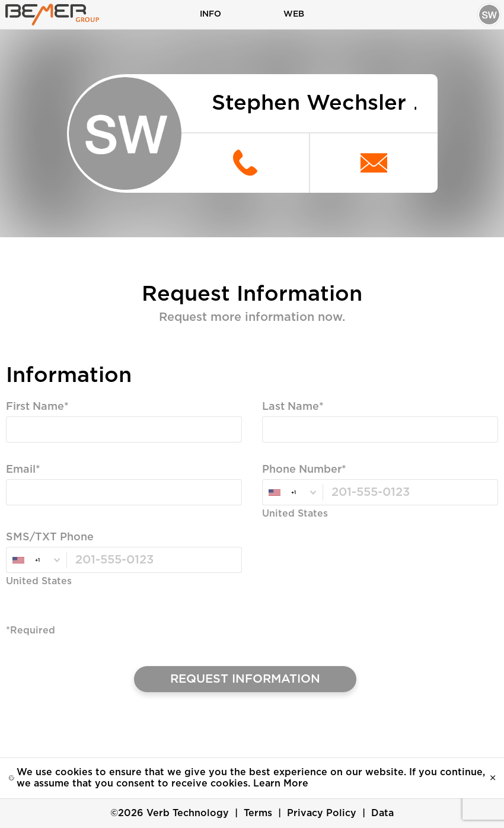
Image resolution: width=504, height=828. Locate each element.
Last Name (291, 407)
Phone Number (302, 470)
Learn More (281, 784)
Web (294, 14)
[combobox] (292, 493)
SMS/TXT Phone (50, 538)
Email (21, 470)
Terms (258, 813)
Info (210, 14)
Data (382, 813)
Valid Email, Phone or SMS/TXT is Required (111, 515)
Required (28, 452)
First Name (35, 407)
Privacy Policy (322, 813)
